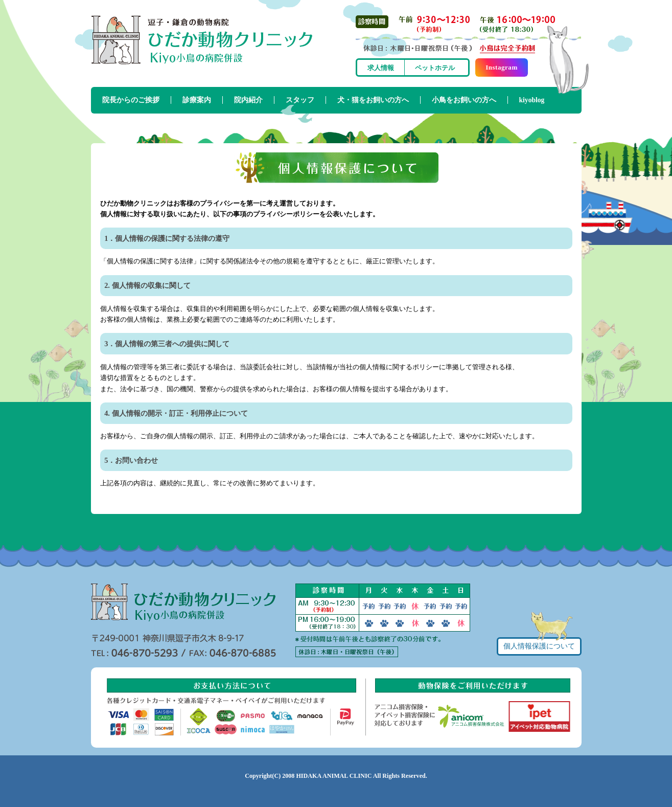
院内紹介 (248, 100)
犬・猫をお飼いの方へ (373, 100)
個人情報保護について (539, 646)
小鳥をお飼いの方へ (464, 100)
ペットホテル (435, 68)
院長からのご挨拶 (131, 100)
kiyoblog (532, 100)
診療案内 (197, 100)
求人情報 (381, 68)
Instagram (502, 67)
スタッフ (300, 100)
